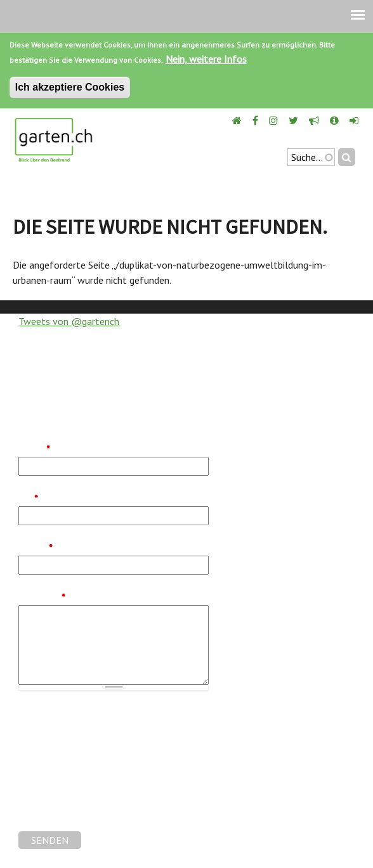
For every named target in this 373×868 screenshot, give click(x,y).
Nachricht (42, 597)
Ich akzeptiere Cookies (70, 87)
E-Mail (36, 548)
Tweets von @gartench (69, 321)
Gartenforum (46, 729)
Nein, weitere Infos (206, 59)
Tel (28, 499)
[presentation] (115, 807)
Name (34, 449)
